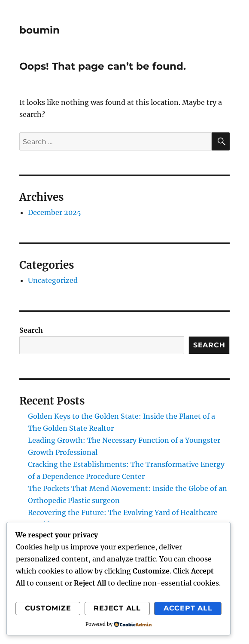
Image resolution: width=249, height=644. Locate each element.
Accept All (188, 608)
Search (31, 330)
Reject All (117, 608)
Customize (48, 608)
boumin (39, 30)
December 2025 (55, 212)
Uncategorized (53, 280)
